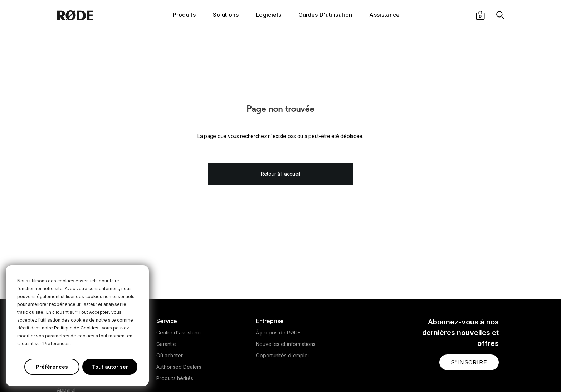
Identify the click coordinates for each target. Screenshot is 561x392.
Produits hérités (175, 378)
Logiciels (269, 15)
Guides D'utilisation (325, 15)
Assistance (384, 15)
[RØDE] (94, 15)
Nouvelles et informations (286, 344)
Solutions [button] (226, 15)
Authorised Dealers (179, 367)
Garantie (166, 344)
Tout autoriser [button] (110, 367)
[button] (480, 15)
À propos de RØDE (278, 333)
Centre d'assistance (180, 333)
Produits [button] (184, 15)
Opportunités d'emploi (282, 355)
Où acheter (170, 355)
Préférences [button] (52, 367)
